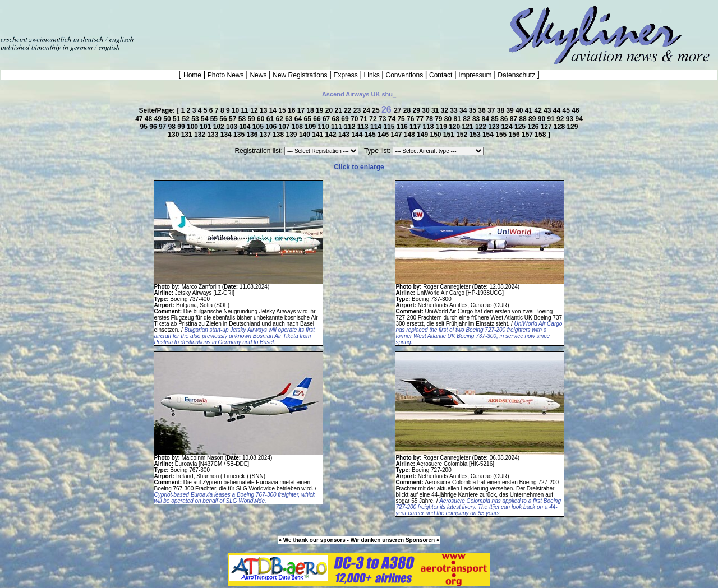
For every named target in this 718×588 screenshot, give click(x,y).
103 (233, 127)
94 (579, 119)
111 (337, 127)
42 (539, 110)
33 (455, 110)
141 (318, 135)
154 (489, 135)
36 (483, 110)
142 (332, 135)
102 (220, 127)
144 (358, 135)
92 (561, 119)
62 (280, 119)
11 (246, 110)
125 (521, 127)
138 (279, 135)
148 (410, 135)
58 (243, 119)
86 (505, 119)
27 (399, 110)
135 (240, 135)
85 (496, 119)
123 (494, 127)
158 (541, 135)
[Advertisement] (131, 17)
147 (397, 135)
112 (350, 127)
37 (492, 110)
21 (339, 110)
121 (469, 127)
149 (423, 135)
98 (173, 127)
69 (346, 119)
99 (182, 127)
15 (283, 110)
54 (206, 119)
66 (318, 119)
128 (560, 127)
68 (337, 119)
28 (408, 110)
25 (377, 110)
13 (264, 110)
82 (468, 119)
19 (321, 110)
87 (515, 119)
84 (487, 119)
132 (201, 135)
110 (325, 127)
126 (534, 127)
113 (364, 127)
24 (368, 110)
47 (140, 119)
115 (390, 127)
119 (442, 127)
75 (402, 119)
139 (293, 135)
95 (145, 127)
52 (187, 119)
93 (571, 119)
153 (476, 135)
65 (309, 119)
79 (439, 119)
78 (430, 119)
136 (253, 135)
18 (311, 110)
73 (383, 119)
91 (552, 119)
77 (421, 119)
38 (502, 110)
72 (374, 119)
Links (372, 75)
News (258, 75)
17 (302, 110)
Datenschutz (516, 75)
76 (411, 119)
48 (149, 119)
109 (311, 127)
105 (259, 127)
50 (168, 119)
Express (346, 75)
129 (572, 127)
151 (450, 135)
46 (575, 110)
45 (567, 110)
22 (349, 110)
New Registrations (300, 75)
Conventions (404, 75)
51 (178, 119)
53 (196, 119)
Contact (441, 75)
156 (515, 135)
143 (345, 135)
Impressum (475, 75)
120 (455, 127)
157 (528, 135)
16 (293, 110)
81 (459, 119)
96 (154, 127)
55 (215, 119)
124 (508, 127)
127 (547, 127)
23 (358, 110)
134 (227, 135)
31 (436, 110)
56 (224, 119)
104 (245, 127)
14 (274, 110)
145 (371, 135)
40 (520, 110)
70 (355, 119)
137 (266, 135)
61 (271, 119)
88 (524, 119)
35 (474, 110)
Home (193, 75)
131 (188, 135)
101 (206, 127)
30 (427, 110)
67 (327, 119)
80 (449, 119)
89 (533, 119)
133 (213, 135)
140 (305, 135)
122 (482, 127)
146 (384, 135)
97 (164, 127)
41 (530, 110)
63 (290, 119)
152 (462, 135)
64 (299, 119)
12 (255, 110)
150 (436, 135)
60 (262, 119)
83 (477, 119)
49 (159, 119)
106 (272, 127)
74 (393, 119)
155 (502, 135)
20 (330, 110)
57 (234, 119)
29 (418, 110)
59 (252, 119)
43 (548, 110)
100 (193, 127)
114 (377, 127)
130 (174, 135)
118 (429, 127)
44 (558, 110)
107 (285, 127)
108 (298, 127)
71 (365, 119)
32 (446, 110)
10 (236, 110)
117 (416, 127)
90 (543, 119)
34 (464, 110)
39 (511, 110)
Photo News (226, 75)
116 (403, 127)
